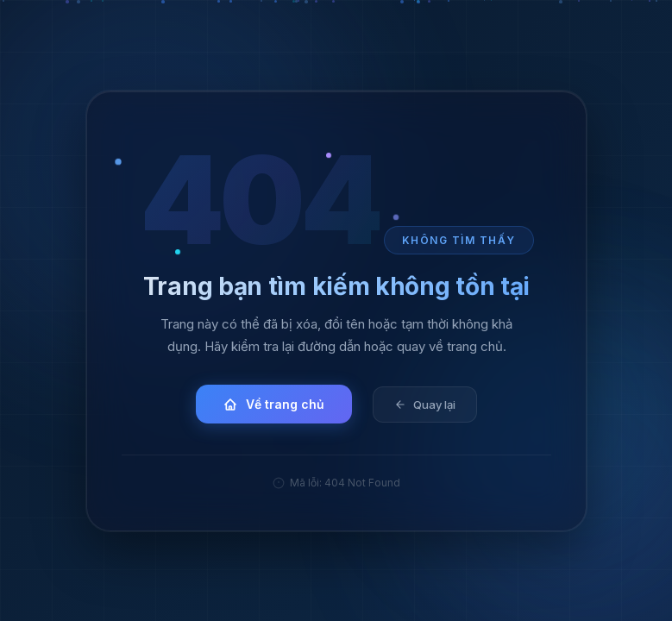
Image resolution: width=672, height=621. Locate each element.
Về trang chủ (274, 404)
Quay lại (424, 404)
